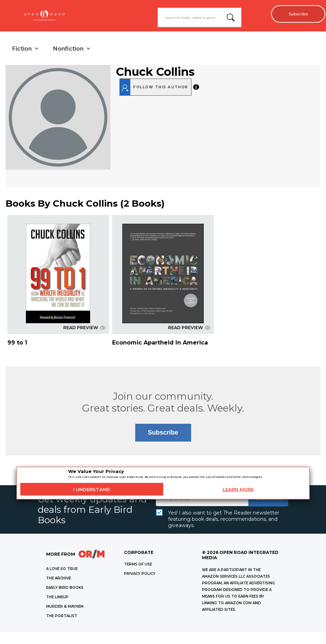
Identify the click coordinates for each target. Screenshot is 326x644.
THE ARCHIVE (59, 580)
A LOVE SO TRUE (62, 571)
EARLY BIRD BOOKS (65, 589)
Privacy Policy (140, 575)
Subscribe (295, 14)
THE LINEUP (57, 599)
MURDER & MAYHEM (65, 608)
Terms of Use (138, 566)
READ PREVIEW (84, 329)
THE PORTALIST (62, 618)
